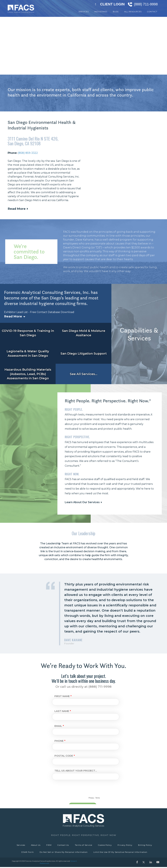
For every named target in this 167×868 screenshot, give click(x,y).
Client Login (112, 4)
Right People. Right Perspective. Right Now (84, 835)
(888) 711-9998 (146, 4)
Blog (116, 12)
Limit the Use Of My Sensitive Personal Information (121, 853)
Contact (152, 12)
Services (84, 12)
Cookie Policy (105, 845)
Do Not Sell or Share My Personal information (64, 853)
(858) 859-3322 (28, 153)
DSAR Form (27, 853)
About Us (35, 845)
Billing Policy (146, 845)
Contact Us (63, 845)
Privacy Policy (126, 845)
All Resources (133, 12)
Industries (101, 12)
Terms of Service (84, 845)
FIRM (49, 845)
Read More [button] (17, 209)
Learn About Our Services (82, 502)
